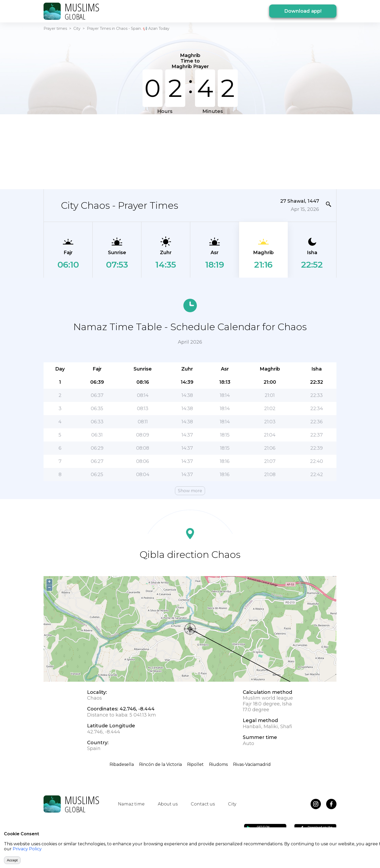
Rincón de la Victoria (160, 764)
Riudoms (218, 764)
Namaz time (131, 804)
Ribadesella (122, 764)
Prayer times (55, 29)
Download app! (303, 11)
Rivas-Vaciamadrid (252, 764)
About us (168, 804)
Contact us (203, 804)
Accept (12, 860)
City (77, 29)
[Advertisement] (190, 151)
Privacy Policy (27, 849)
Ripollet (195, 764)
